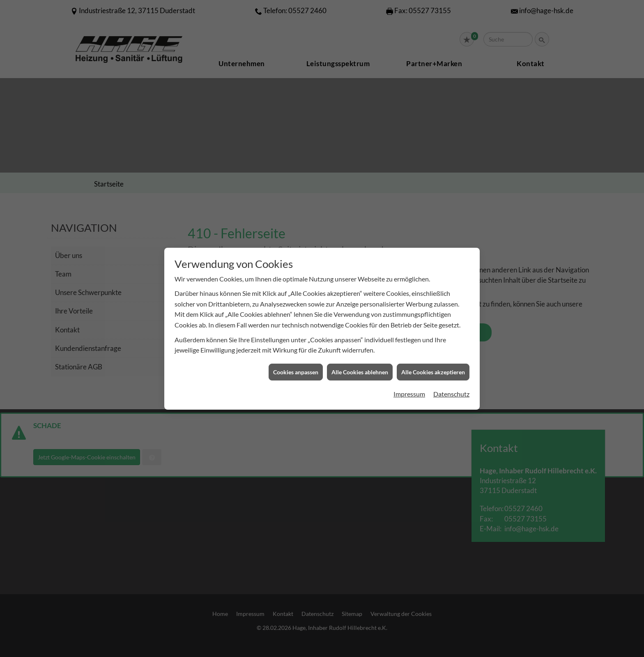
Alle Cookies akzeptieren (433, 365)
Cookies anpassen (296, 365)
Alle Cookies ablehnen (360, 365)
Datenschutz (451, 387)
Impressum (409, 387)
